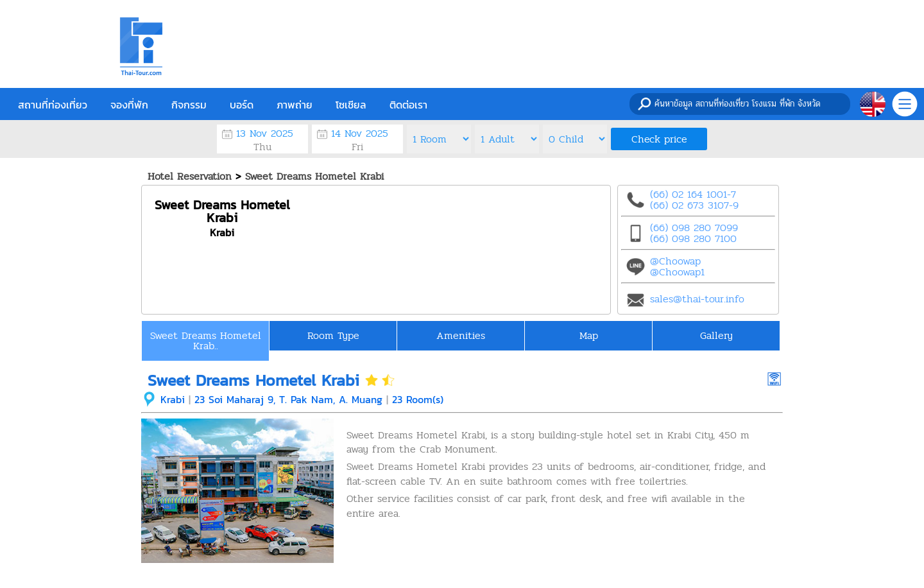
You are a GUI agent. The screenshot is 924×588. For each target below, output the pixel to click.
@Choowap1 (677, 272)
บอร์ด (242, 105)
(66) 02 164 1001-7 (693, 194)
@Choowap (675, 261)
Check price (659, 139)
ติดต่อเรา (408, 105)
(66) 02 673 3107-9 (694, 205)
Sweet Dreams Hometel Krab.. (206, 341)
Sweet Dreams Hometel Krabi (314, 176)
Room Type (333, 335)
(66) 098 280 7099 (694, 228)
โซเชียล (351, 105)
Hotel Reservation (190, 176)
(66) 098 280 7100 (693, 238)
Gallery (716, 335)
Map (589, 335)
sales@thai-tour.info (697, 299)
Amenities (461, 335)
